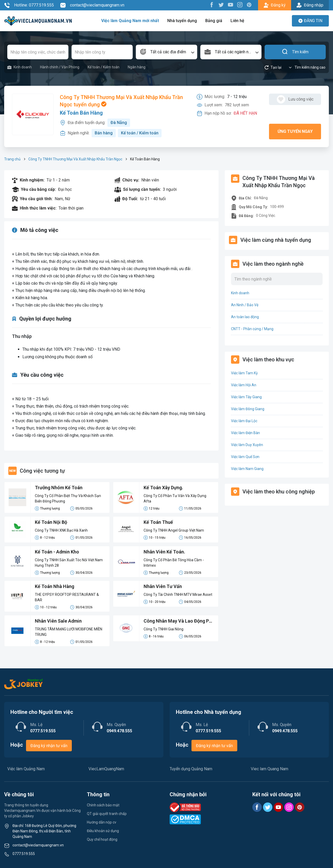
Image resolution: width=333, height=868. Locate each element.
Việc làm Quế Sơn (245, 457)
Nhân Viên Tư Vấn (163, 586)
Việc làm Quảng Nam (26, 769)
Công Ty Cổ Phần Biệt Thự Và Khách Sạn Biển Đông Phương (68, 498)
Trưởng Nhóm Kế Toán (59, 488)
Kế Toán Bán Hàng (81, 113)
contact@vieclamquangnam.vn (92, 5)
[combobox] (166, 52)
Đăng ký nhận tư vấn (49, 746)
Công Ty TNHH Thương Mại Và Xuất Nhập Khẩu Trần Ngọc (75, 159)
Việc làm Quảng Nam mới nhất (130, 21)
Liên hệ (237, 21)
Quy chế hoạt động (102, 839)
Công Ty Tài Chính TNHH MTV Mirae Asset (178, 595)
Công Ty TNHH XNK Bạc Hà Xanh (61, 530)
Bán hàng (104, 133)
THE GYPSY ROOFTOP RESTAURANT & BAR (67, 597)
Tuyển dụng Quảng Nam (191, 769)
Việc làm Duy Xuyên (247, 445)
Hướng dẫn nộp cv (102, 822)
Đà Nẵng (119, 123)
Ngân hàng (137, 67)
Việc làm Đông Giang (248, 409)
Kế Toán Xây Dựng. (163, 488)
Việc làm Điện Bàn (245, 433)
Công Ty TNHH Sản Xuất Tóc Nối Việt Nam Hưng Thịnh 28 (69, 563)
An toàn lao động (245, 317)
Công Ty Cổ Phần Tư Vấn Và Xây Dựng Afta (175, 498)
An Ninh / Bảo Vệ (245, 305)
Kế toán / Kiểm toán (104, 67)
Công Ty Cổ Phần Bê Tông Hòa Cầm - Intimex (174, 563)
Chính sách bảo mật (103, 805)
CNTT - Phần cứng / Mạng (252, 329)
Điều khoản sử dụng (103, 831)
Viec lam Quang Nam (270, 769)
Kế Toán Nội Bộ (51, 522)
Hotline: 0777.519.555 (29, 5)
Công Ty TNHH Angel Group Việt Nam (174, 530)
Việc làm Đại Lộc (244, 421)
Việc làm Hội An (244, 385)
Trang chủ (12, 159)
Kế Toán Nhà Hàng (55, 586)
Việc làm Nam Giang (247, 469)
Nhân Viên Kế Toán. (164, 552)
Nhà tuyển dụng (182, 21)
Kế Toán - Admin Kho (57, 552)
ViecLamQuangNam (106, 769)
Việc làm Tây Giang (246, 397)
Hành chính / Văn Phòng (60, 67)
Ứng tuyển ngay (295, 131)
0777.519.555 (24, 854)
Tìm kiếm (295, 52)
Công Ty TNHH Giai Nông (164, 629)
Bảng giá (214, 21)
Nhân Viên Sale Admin (58, 621)
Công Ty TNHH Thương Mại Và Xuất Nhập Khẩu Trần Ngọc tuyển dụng (121, 101)
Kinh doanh (20, 67)
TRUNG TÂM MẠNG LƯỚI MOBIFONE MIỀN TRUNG (69, 632)
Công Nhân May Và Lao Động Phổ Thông (179, 621)
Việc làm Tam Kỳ (244, 373)
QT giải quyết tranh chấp (107, 814)
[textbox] (166, 52)
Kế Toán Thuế (158, 522)
